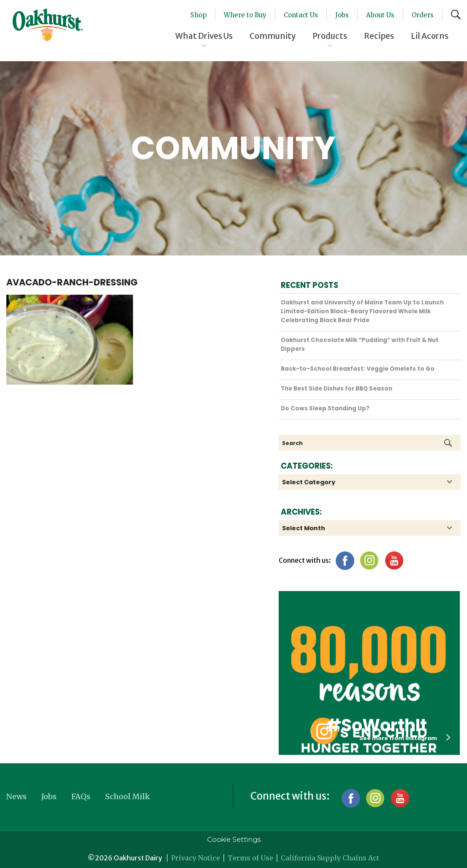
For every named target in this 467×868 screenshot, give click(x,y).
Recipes (379, 36)
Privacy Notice (195, 858)
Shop (198, 15)
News (16, 796)
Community (273, 36)
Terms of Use (250, 858)
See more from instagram (405, 738)
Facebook (345, 560)
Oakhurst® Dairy (48, 25)
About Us (380, 15)
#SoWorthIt (376, 725)
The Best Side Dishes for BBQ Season (337, 389)
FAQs (81, 796)
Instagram (369, 560)
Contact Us (301, 15)
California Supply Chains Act (330, 858)
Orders (423, 15)
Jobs (342, 15)
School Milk (128, 796)
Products (330, 36)
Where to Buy (245, 15)
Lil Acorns (430, 36)
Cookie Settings (234, 840)
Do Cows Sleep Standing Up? (325, 408)
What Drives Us (204, 36)
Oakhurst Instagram (324, 731)
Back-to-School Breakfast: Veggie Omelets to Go (358, 369)
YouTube (394, 560)
